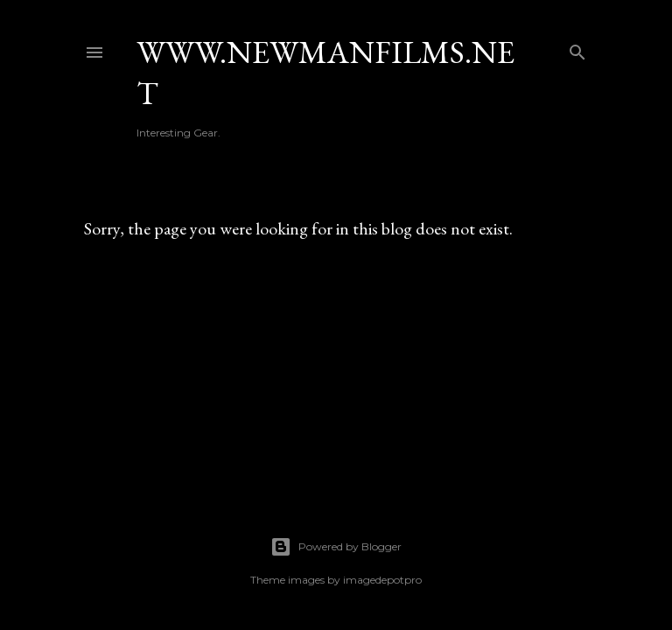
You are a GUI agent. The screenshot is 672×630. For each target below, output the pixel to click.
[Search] (577, 49)
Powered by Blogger (336, 547)
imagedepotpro (382, 580)
